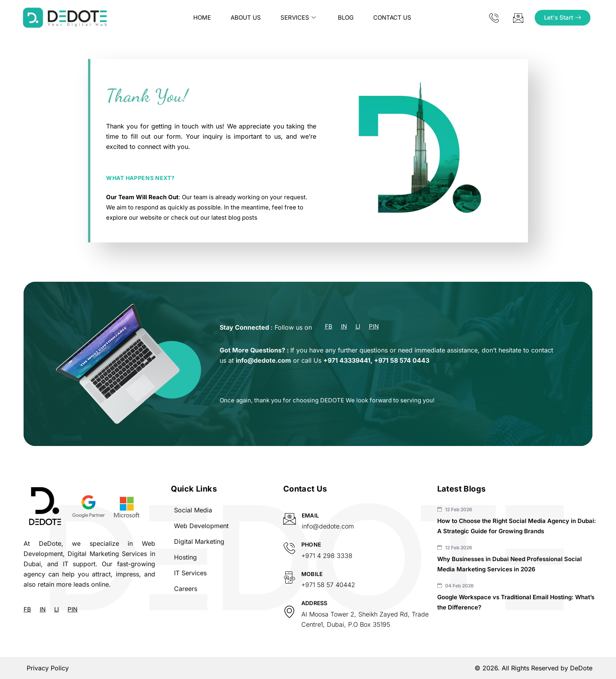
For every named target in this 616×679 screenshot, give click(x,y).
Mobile (312, 574)
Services (298, 18)
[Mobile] (289, 577)
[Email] (290, 519)
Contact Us (392, 17)
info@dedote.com (263, 360)
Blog (346, 17)
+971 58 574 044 (400, 360)
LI (358, 327)
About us (246, 17)
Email (310, 515)
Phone (311, 544)
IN (344, 327)
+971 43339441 (347, 360)
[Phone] (289, 548)
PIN (374, 327)
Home (202, 17)
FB (329, 327)
